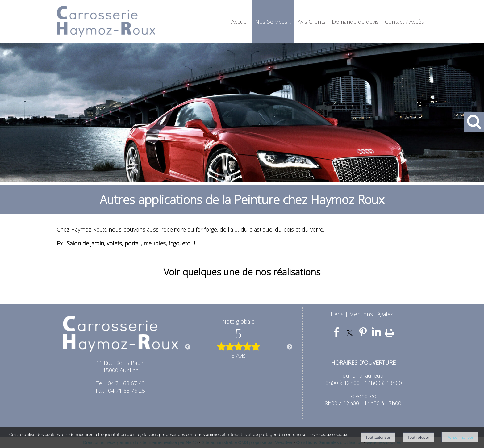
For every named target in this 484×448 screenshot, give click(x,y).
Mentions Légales (371, 314)
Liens (337, 314)
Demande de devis (355, 22)
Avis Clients (312, 22)
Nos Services (271, 22)
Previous (188, 347)
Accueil (240, 22)
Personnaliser (460, 437)
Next (290, 347)
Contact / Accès (405, 22)
